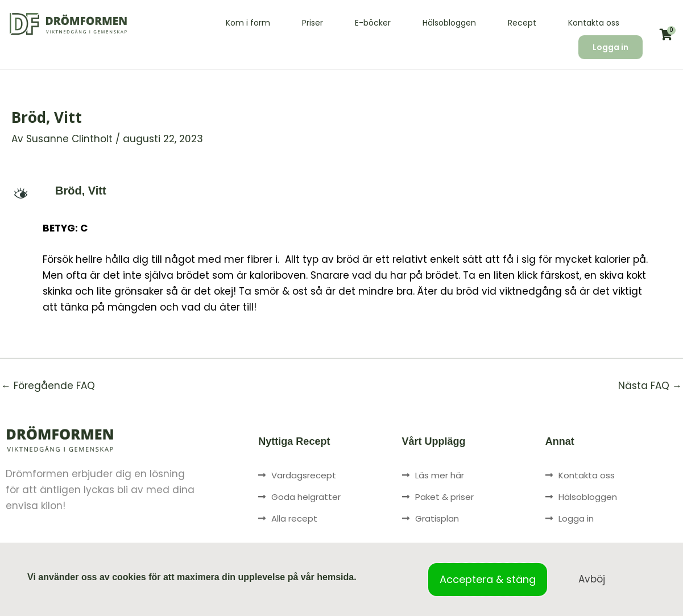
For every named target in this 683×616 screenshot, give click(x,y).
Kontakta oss (594, 23)
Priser (312, 23)
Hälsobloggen (449, 23)
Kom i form (248, 23)
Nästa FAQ (650, 386)
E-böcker (373, 23)
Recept (522, 23)
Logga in (610, 47)
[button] (341, 191)
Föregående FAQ (48, 386)
